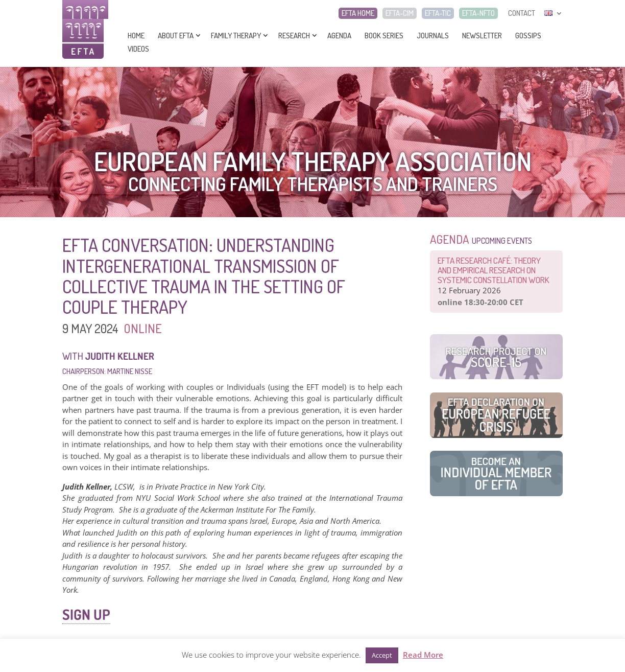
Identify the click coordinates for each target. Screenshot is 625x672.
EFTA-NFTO (478, 13)
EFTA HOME (358, 13)
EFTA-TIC (438, 13)
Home (136, 36)
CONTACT (522, 13)
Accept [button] (382, 655)
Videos (138, 49)
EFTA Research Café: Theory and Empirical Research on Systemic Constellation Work (494, 270)
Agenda (339, 36)
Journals (433, 36)
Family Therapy (236, 36)
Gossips (528, 36)
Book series (384, 36)
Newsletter (482, 36)
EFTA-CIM (400, 13)
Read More (423, 655)
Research (294, 36)
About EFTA (176, 36)
